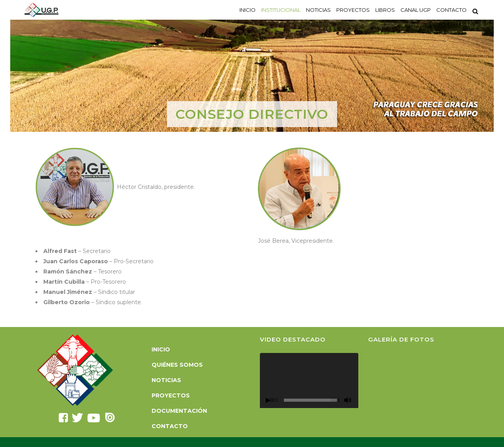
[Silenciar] (348, 400)
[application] (309, 381)
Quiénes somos (177, 365)
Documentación (179, 411)
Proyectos (171, 395)
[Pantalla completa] (357, 400)
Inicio (161, 349)
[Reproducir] (268, 400)
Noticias (166, 380)
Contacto (170, 426)
